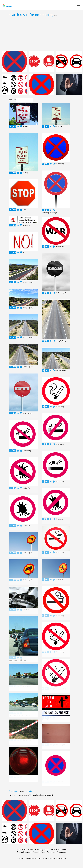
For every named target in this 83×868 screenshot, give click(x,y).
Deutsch (28, 852)
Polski (43, 852)
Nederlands (62, 852)
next (28, 791)
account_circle (21, 126)
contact (31, 849)
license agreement (42, 849)
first (10, 791)
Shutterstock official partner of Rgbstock (30, 858)
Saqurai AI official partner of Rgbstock (54, 858)
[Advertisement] (41, 34)
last (32, 791)
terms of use (56, 849)
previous (16, 791)
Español (36, 852)
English (20, 852)
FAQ (26, 849)
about (64, 849)
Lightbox (20, 849)
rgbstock (7, 6)
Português (51, 852)
